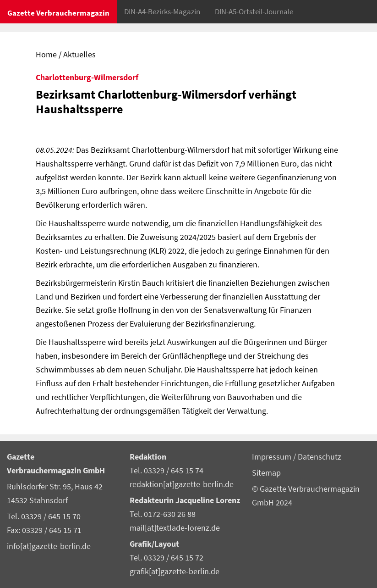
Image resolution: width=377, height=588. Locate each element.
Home (46, 55)
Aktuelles (79, 55)
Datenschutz (320, 457)
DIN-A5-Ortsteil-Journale (254, 11)
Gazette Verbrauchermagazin (58, 13)
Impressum (273, 457)
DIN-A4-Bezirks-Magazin (162, 11)
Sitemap (266, 473)
